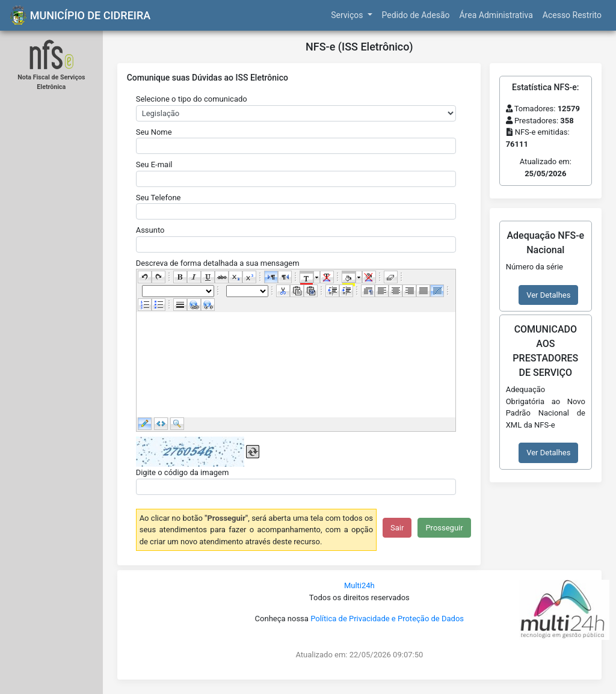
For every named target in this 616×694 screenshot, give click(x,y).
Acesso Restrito (572, 15)
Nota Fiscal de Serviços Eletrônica (51, 82)
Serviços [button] (348, 15)
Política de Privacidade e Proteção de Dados (387, 619)
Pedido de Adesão (416, 15)
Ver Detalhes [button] (548, 295)
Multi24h (359, 585)
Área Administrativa (496, 15)
